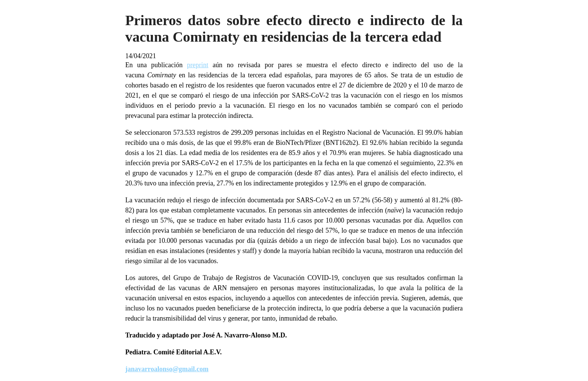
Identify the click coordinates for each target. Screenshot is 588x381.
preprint (198, 65)
